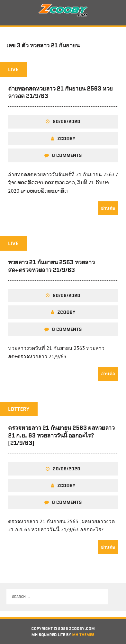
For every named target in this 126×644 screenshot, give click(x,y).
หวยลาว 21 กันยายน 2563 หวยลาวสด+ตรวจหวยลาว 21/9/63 (51, 266)
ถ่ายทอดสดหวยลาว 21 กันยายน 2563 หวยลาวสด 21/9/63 (60, 92)
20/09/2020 (66, 121)
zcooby (67, 139)
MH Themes (83, 634)
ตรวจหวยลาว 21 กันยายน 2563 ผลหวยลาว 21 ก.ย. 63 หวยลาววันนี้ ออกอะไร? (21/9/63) (61, 435)
